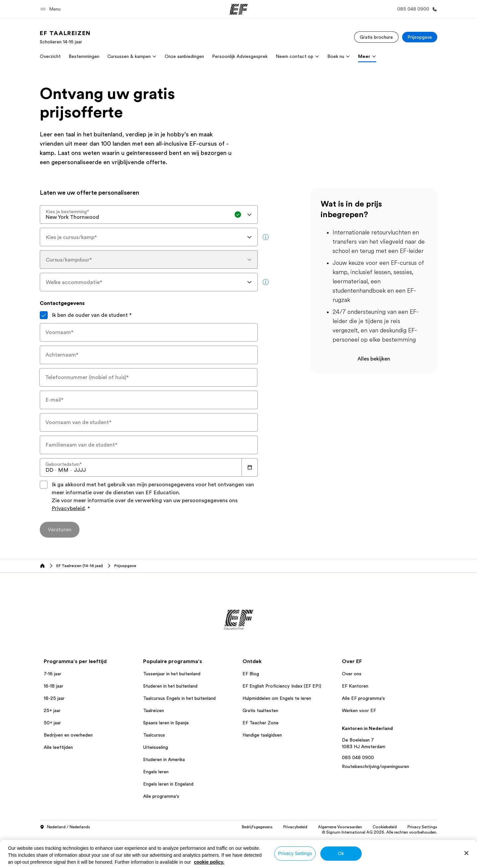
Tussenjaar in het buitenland (172, 674)
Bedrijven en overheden (68, 735)
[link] (65, 37)
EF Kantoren (355, 686)
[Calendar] (250, 467)
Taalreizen (154, 710)
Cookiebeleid (385, 827)
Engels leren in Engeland (168, 784)
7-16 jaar (53, 674)
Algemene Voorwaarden (340, 827)
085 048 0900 (358, 757)
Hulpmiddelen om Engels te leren (277, 698)
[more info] (266, 237)
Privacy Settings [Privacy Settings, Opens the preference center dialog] (295, 853)
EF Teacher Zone (261, 723)
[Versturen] (60, 530)
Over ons (352, 674)
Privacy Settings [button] (422, 827)
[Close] (466, 853)
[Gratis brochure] (376, 37)
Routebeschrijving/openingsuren (375, 766)
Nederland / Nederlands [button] (65, 827)
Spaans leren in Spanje (166, 723)
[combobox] (149, 215)
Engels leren (156, 772)
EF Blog (251, 674)
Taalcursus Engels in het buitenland (179, 698)
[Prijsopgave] (420, 37)
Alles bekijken (374, 359)
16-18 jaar (53, 686)
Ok (341, 853)
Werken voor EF (359, 710)
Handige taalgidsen (262, 735)
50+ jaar (52, 723)
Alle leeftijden (58, 747)
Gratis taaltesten (260, 710)
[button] (52, 9)
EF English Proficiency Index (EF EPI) (282, 686)
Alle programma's (161, 796)
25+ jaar (52, 710)
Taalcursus (154, 735)
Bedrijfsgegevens (257, 827)
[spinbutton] (49, 470)
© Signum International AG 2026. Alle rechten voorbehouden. (380, 832)
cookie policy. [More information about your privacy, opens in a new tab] (209, 862)
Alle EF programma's (363, 698)
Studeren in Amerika (164, 759)
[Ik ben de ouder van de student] (44, 315)
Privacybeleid (68, 508)
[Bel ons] (416, 9)
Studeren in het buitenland (170, 686)
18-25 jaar (54, 698)
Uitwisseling (156, 747)
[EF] (239, 9)
